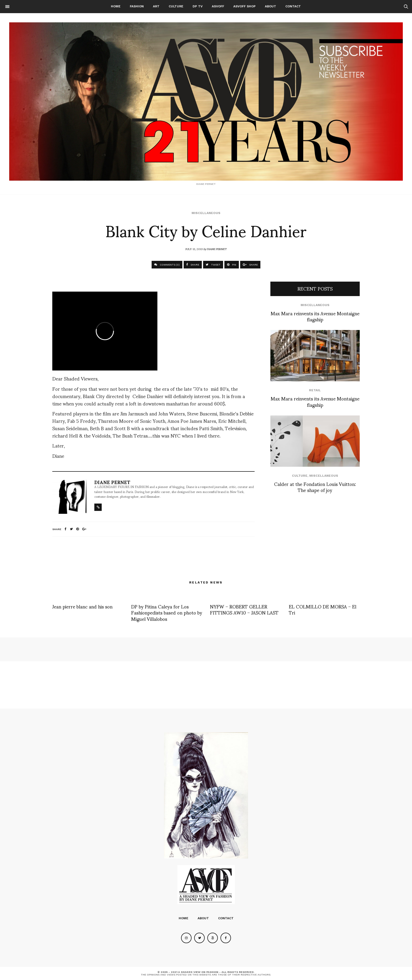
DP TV (198, 6)
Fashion (137, 6)
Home (116, 6)
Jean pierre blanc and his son (82, 606)
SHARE (193, 265)
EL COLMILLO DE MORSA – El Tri (323, 609)
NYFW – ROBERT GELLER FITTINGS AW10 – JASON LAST (244, 609)
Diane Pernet (217, 249)
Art (156, 6)
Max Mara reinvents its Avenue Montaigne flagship (315, 316)
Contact (293, 6)
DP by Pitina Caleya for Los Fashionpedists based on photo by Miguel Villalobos (167, 612)
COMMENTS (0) (167, 265)
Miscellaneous (206, 213)
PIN (232, 265)
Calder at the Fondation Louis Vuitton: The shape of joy (315, 487)
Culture (176, 6)
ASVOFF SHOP (244, 6)
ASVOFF (218, 6)
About (271, 6)
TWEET (213, 265)
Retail (315, 390)
